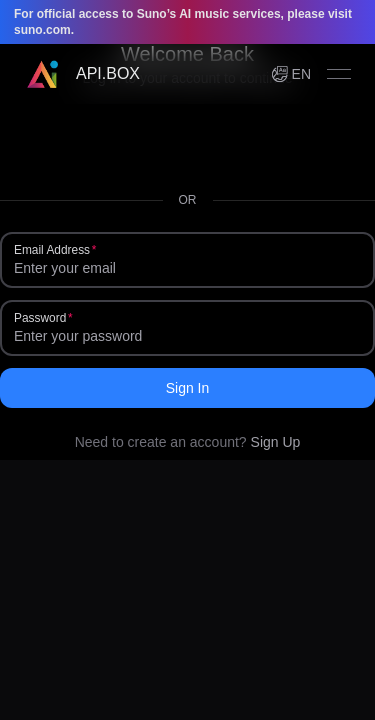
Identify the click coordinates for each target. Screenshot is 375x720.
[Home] (82, 74)
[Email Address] (187, 268)
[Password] (187, 336)
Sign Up (276, 442)
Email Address (52, 250)
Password (40, 318)
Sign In (188, 388)
